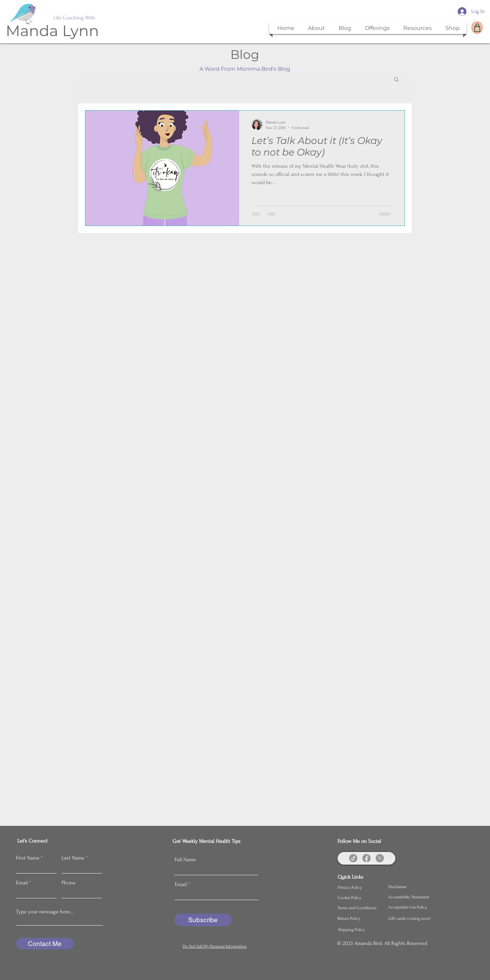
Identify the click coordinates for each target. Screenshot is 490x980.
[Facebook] (366, 858)
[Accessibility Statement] (411, 897)
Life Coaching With (74, 18)
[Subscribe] (203, 920)
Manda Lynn (52, 31)
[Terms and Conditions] (360, 908)
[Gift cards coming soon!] (411, 918)
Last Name (73, 858)
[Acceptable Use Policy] (411, 907)
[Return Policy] (360, 918)
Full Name (185, 860)
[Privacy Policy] (360, 887)
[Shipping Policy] (360, 930)
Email (22, 883)
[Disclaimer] (411, 887)
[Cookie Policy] (360, 898)
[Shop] (477, 28)
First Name (28, 858)
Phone (69, 883)
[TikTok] (353, 858)
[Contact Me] (45, 944)
